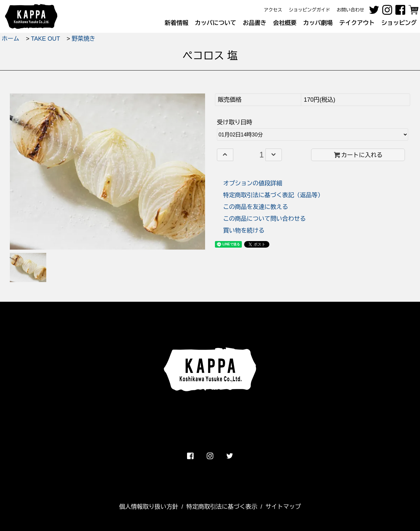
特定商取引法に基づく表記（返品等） (273, 195)
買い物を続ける (244, 231)
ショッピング (399, 23)
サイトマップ (283, 507)
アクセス (273, 10)
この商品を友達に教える (256, 207)
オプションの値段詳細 (253, 183)
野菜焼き (83, 39)
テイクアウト (357, 23)
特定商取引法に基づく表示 (222, 507)
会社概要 (285, 23)
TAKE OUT (45, 39)
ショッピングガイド (309, 10)
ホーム (10, 39)
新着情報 (177, 23)
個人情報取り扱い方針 (149, 507)
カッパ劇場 (318, 23)
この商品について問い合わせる (264, 219)
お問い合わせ (350, 10)
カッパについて (216, 23)
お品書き (255, 23)
